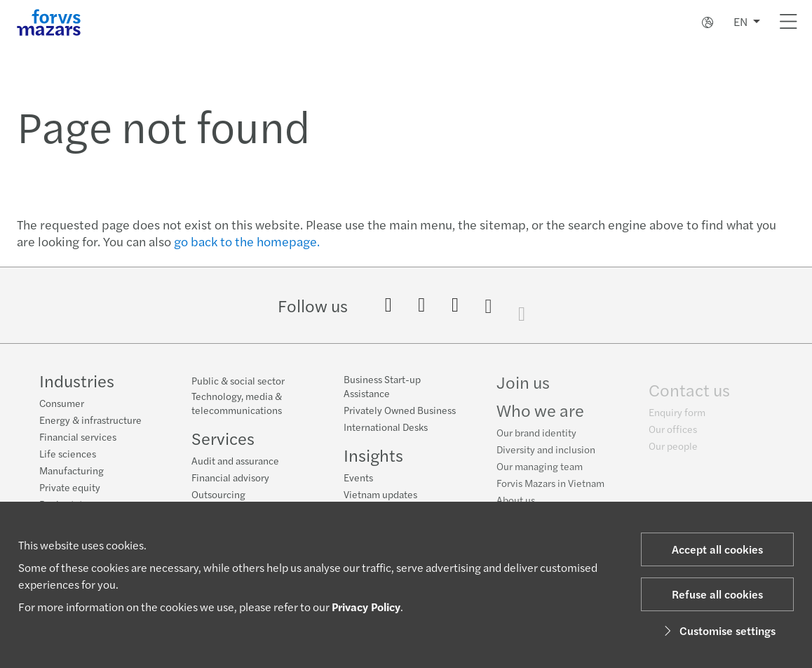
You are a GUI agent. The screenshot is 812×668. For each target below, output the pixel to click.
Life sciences (68, 453)
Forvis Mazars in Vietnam (550, 492)
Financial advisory (230, 477)
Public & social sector (238, 380)
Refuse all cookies (717, 594)
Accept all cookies (717, 549)
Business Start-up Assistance (382, 388)
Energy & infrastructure (90, 420)
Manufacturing (72, 470)
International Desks (386, 429)
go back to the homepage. (247, 241)
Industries (77, 380)
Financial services (78, 436)
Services (223, 438)
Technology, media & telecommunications (237, 403)
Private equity (70, 487)
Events (358, 479)
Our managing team (540, 475)
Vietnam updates (380, 496)
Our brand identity (536, 441)
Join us (523, 391)
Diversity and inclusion (546, 458)
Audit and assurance (235, 460)
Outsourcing (218, 494)
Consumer (62, 403)
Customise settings (718, 630)
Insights (373, 457)
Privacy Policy (366, 607)
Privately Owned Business (400, 412)
